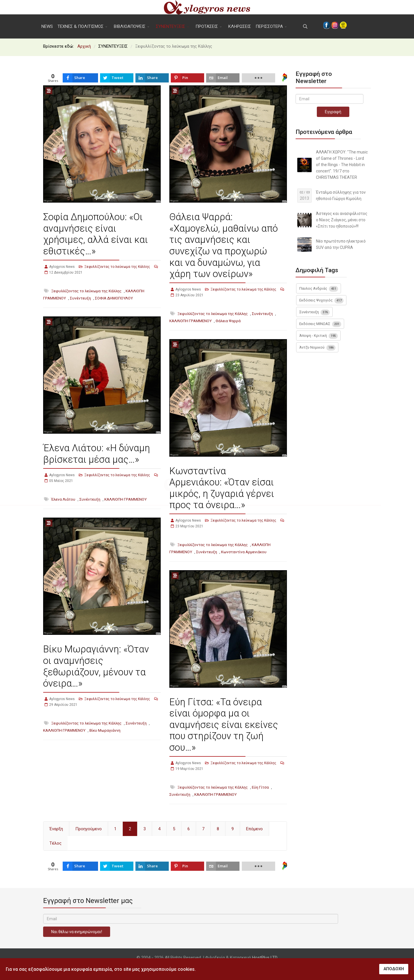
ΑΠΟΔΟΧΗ (394, 969)
